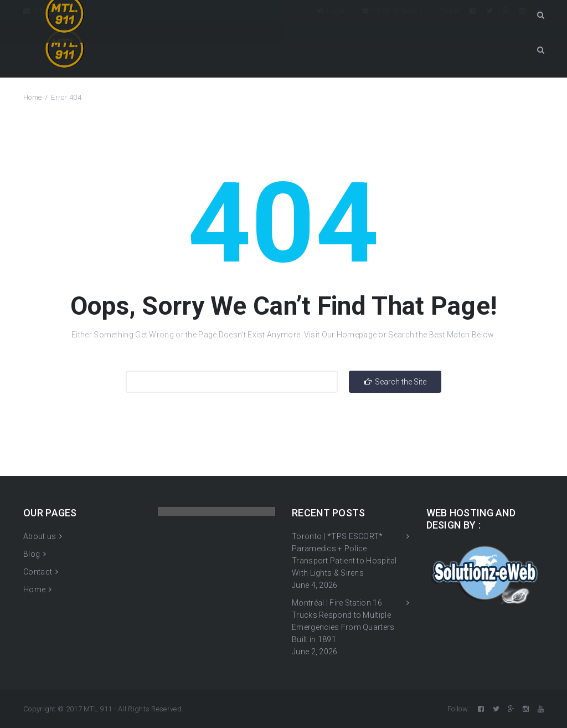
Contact (38, 572)
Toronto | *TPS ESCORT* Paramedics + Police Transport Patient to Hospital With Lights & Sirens (344, 555)
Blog (32, 554)
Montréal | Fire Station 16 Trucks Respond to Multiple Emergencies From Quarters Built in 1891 (343, 621)
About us (40, 536)
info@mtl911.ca (55, 11)
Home (32, 97)
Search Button (540, 50)
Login (331, 11)
